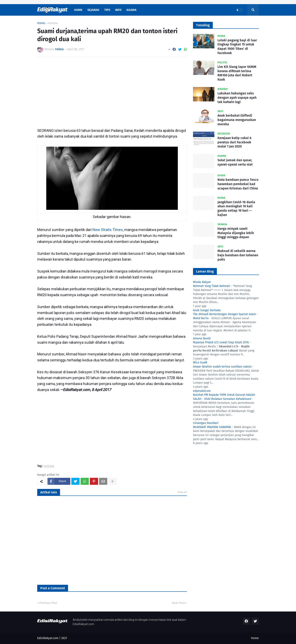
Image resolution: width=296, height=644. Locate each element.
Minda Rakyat (202, 282)
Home (41, 23)
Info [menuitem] (118, 10)
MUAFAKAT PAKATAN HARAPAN (212, 427)
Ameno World (202, 338)
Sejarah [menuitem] (93, 10)
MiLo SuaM (200, 363)
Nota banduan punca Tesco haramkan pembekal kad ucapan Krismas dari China (238, 184)
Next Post (178, 603)
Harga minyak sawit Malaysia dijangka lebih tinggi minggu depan (236, 233)
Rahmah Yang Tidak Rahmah (212, 286)
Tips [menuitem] (107, 10)
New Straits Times (108, 230)
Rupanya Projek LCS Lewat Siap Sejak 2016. (221, 342)
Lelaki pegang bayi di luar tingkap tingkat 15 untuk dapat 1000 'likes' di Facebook (237, 47)
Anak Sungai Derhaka (207, 310)
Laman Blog (205, 271)
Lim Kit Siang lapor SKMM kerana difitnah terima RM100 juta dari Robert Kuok (237, 73)
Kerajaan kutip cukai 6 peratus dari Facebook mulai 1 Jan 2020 (234, 142)
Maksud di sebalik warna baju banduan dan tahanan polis (238, 255)
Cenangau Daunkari (206, 423)
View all (182, 492)
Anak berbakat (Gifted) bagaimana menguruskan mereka (237, 120)
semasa (53, 23)
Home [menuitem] (78, 10)
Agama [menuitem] (131, 10)
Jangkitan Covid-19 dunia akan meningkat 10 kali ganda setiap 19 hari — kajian (236, 208)
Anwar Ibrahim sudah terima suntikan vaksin (222, 367)
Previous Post (48, 603)
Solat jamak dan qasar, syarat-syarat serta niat (235, 162)
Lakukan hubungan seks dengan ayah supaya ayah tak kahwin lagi (237, 98)
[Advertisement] (112, 91)
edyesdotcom (202, 391)
